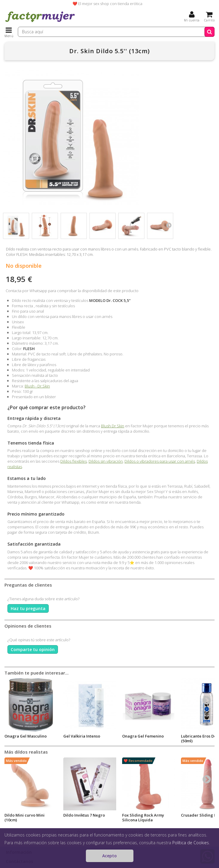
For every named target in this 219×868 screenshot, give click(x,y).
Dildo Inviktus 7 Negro (84, 815)
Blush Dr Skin (113, 426)
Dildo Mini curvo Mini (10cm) (25, 817)
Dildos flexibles (74, 461)
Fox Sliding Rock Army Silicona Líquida (143, 817)
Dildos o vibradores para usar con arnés (160, 461)
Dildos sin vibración (106, 461)
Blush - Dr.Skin (37, 386)
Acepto (109, 856)
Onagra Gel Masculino (26, 736)
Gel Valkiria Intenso (82, 736)
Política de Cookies (191, 843)
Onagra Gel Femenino (143, 736)
